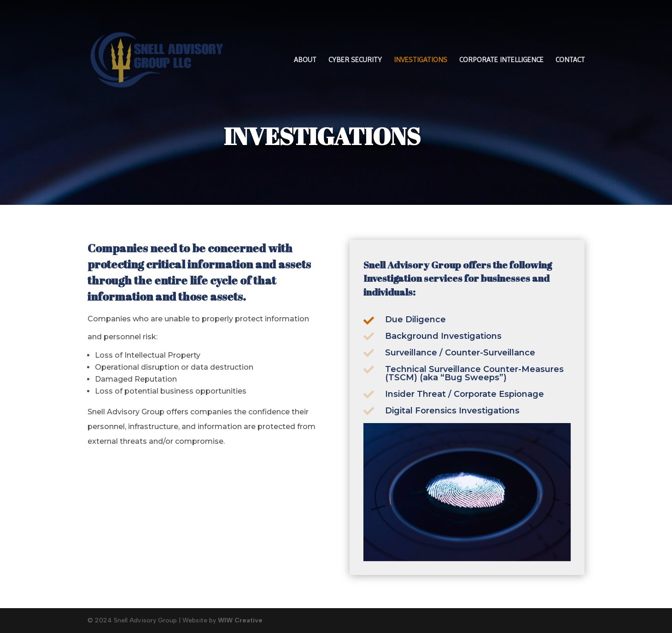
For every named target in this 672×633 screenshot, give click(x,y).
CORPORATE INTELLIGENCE (501, 60)
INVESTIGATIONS (421, 60)
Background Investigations (443, 337)
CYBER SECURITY (355, 60)
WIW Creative (240, 620)
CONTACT (570, 60)
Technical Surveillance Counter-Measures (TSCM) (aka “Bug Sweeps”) (474, 374)
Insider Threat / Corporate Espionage (465, 395)
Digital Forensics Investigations (452, 411)
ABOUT (305, 60)
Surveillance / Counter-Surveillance (460, 353)
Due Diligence (415, 319)
